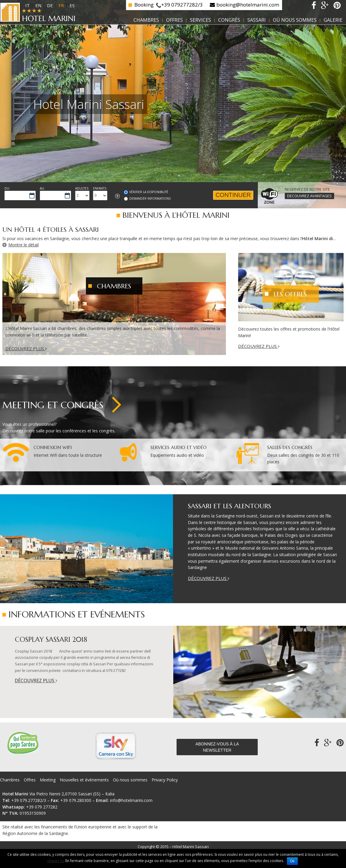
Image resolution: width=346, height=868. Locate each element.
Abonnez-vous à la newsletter (217, 747)
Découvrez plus (26, 348)
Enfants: (100, 188)
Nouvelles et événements (84, 780)
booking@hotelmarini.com (248, 5)
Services (200, 20)
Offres (174, 20)
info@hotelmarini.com (131, 800)
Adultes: (82, 188)
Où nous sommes (295, 20)
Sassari (257, 20)
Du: (7, 188)
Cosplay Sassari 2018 (51, 639)
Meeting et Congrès (53, 405)
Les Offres (290, 294)
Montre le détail (23, 245)
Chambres (146, 20)
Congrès (229, 20)
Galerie (333, 20)
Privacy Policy (165, 780)
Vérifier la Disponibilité (149, 192)
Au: (42, 188)
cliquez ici (55, 861)
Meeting (48, 780)
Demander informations (150, 198)
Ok (292, 861)
